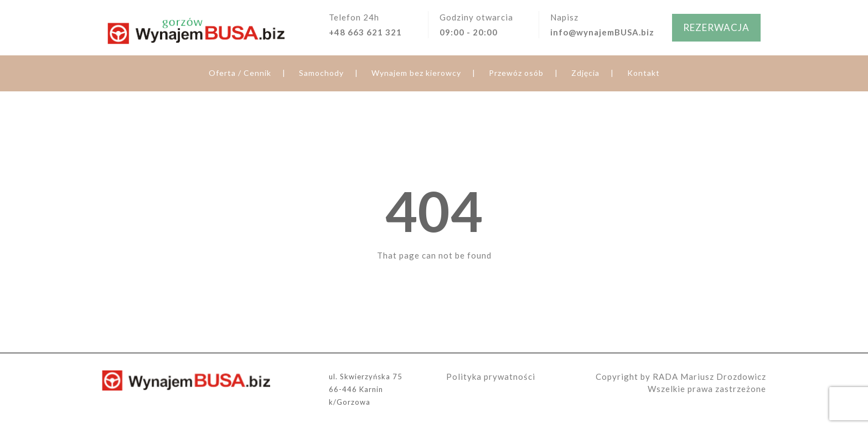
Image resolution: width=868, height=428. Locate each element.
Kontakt (644, 73)
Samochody (321, 73)
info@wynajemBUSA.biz (602, 32)
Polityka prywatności (491, 377)
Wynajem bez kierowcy (416, 73)
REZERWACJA (716, 27)
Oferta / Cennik (240, 73)
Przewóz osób (516, 73)
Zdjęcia (585, 73)
